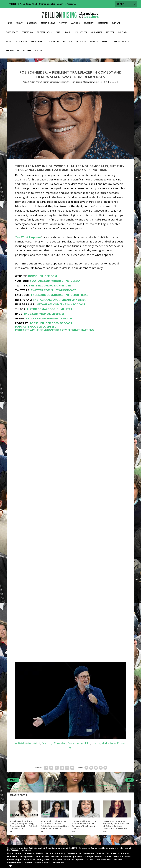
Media (86, 81)
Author (75, 21)
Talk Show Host (121, 39)
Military (123, 30)
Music (9, 39)
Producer (81, 39)
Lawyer (89, 856)
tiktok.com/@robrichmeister (49, 309)
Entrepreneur (44, 30)
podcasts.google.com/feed (36, 326)
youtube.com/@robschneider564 (55, 280)
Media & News (48, 21)
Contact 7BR (58, 862)
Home (9, 21)
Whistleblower (15, 862)
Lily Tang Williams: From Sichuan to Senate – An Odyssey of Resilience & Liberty (84, 824)
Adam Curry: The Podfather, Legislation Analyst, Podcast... (48, 4)
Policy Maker (38, 39)
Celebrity (89, 21)
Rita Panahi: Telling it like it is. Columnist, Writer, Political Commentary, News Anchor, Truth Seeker (55, 824)
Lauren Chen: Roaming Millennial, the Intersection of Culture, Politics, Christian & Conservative (116, 824)
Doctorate (12, 30)
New (91, 81)
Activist (63, 21)
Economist (124, 853)
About (19, 21)
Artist (38, 81)
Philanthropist (15, 859)
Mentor (110, 30)
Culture (116, 21)
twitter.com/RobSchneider (50, 285)
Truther (118, 859)
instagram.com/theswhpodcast (60, 304)
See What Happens (29, 237)
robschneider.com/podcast (51, 323)
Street (105, 39)
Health (68, 30)
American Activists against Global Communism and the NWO (48, 848)
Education (27, 30)
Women (27, 49)
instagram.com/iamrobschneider (59, 299)
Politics (67, 39)
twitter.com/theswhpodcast (54, 290)
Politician (54, 39)
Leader (79, 81)
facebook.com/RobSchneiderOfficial (60, 294)
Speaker (94, 39)
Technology (13, 49)
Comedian (102, 21)
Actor (32, 81)
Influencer (81, 30)
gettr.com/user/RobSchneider (49, 318)
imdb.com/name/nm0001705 (44, 313)
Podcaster (21, 39)
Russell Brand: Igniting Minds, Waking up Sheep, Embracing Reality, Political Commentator (23, 824)
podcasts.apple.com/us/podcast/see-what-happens (54, 329)
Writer (38, 49)
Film (58, 30)
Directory (32, 21)
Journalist (97, 30)
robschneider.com (43, 276)
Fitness (46, 856)
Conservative (65, 81)
